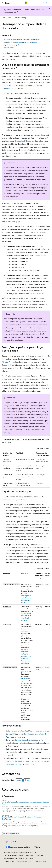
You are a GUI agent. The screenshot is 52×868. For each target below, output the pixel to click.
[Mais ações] (48, 18)
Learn (4, 18)
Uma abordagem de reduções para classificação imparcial (26, 598)
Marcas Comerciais (23, 861)
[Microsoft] (26, 3)
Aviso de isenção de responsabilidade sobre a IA (20, 852)
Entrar (48, 3)
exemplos (44, 761)
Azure (10, 18)
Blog (21, 855)
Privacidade (40, 855)
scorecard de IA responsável (33, 749)
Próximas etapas (9, 48)
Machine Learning (20, 18)
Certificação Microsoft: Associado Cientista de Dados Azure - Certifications (22, 818)
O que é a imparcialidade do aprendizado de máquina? (22, 39)
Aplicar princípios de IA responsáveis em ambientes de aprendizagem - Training (26, 803)
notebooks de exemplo (16, 764)
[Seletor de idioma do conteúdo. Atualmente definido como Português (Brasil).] (13, 842)
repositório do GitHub (14, 761)
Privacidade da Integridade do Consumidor (19, 858)
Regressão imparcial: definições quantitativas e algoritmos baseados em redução (26, 656)
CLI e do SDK (11, 734)
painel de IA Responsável (26, 141)
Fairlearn (27, 301)
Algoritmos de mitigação (12, 45)
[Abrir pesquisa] (43, 3)
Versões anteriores (10, 855)
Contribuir (30, 855)
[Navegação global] (2, 3)
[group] (26, 646)
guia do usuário (32, 761)
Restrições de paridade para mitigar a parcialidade (20, 42)
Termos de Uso (9, 861)
